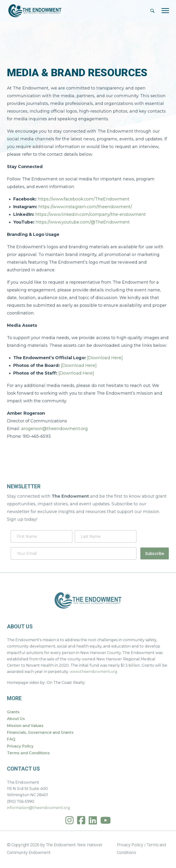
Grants (13, 712)
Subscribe (155, 553)
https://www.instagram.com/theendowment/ (85, 207)
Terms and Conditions (28, 753)
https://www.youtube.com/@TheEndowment (83, 222)
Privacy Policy (20, 746)
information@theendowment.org (39, 808)
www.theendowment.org (94, 672)
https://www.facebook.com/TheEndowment (84, 199)
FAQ (11, 739)
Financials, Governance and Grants (40, 732)
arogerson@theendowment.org (54, 429)
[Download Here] (105, 358)
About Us (16, 719)
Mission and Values (25, 726)
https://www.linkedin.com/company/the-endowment (91, 214)
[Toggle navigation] (165, 11)
